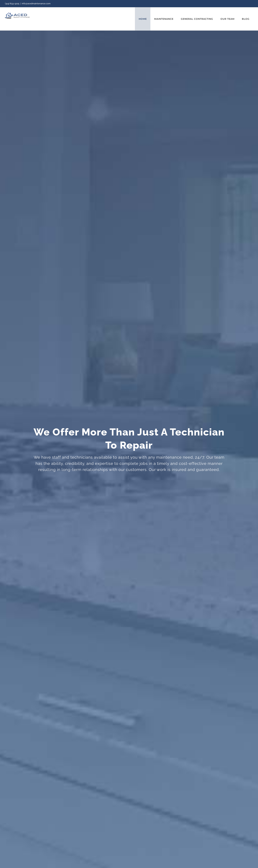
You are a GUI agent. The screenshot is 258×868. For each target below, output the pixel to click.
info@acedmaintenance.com (36, 4)
